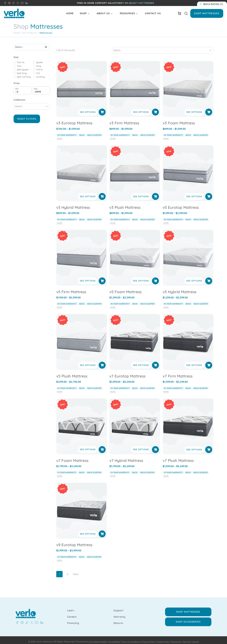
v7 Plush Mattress (178, 457)
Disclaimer (179, 639)
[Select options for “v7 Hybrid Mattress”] (155, 446)
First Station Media (94, 639)
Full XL (40, 70)
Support (118, 608)
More (60, 135)
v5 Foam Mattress (125, 288)
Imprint (201, 639)
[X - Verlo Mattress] (17, 3)
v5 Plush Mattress (72, 373)
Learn (71, 608)
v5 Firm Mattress (71, 288)
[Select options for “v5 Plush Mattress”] (102, 362)
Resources (127, 13)
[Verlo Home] (14, 13)
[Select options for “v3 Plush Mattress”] (155, 193)
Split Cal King (24, 77)
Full (38, 73)
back (82, 132)
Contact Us (153, 13)
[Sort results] (163, 47)
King (39, 66)
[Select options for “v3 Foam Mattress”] (209, 109)
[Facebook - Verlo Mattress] (5, 3)
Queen (40, 62)
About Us (103, 13)
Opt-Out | (191, 639)
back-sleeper (94, 132)
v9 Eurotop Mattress (74, 542)
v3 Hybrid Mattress (73, 204)
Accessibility (112, 639)
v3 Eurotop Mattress (74, 120)
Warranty (119, 614)
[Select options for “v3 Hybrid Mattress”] (102, 193)
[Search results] (32, 47)
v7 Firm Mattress (178, 373)
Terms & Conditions (130, 639)
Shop (83, 13)
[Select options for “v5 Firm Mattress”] (102, 278)
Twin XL (21, 62)
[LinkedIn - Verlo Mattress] (26, 3)
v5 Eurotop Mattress (181, 204)
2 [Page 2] (68, 571)
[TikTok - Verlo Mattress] (13, 3)
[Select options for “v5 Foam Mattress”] (155, 278)
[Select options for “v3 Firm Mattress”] (155, 109)
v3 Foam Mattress (179, 120)
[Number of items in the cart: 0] (179, 13)
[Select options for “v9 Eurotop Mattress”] (102, 531)
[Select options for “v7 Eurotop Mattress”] (155, 362)
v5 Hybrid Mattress (180, 288)
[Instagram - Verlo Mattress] (9, 3)
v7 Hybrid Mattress (126, 457)
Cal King (41, 77)
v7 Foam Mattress (72, 457)
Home (70, 13)
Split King (22, 73)
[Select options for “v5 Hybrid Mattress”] (209, 278)
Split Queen (23, 70)
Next (76, 571)
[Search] (46, 47)
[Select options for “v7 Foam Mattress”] (102, 446)
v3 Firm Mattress (124, 120)
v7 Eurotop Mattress (127, 373)
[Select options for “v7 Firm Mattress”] (209, 362)
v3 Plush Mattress (125, 204)
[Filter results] (32, 106)
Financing (73, 620)
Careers (72, 614)
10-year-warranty (67, 132)
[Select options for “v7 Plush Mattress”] (209, 446)
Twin (19, 66)
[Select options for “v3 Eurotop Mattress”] (102, 109)
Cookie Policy (165, 639)
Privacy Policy (149, 639)
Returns (118, 620)
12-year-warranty (120, 385)
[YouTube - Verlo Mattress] (21, 3)
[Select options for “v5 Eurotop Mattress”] (209, 193)
